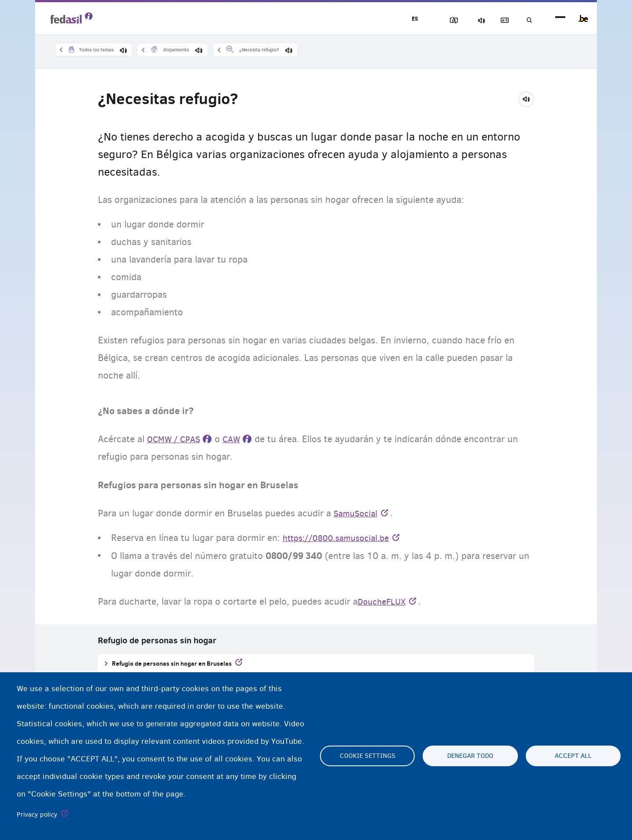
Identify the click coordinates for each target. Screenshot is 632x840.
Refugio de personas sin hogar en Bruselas (172, 664)
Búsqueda (527, 20)
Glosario (496, 20)
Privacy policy (37, 815)
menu (560, 19)
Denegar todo (470, 756)
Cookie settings (368, 756)
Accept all (573, 756)
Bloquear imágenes (435, 20)
